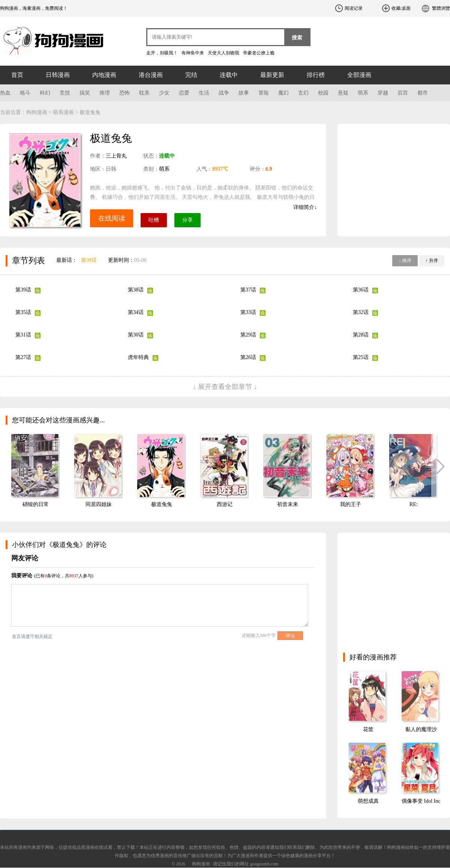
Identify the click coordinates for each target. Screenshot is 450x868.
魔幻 (283, 93)
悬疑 (343, 93)
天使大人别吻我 (223, 53)
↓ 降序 (405, 261)
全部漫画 (359, 75)
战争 (224, 93)
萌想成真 (368, 801)
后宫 (403, 93)
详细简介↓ (305, 207)
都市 (423, 93)
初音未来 (288, 504)
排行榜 (316, 75)
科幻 (45, 93)
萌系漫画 (63, 112)
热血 (5, 93)
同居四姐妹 (99, 504)
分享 (187, 220)
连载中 (229, 75)
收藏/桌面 (401, 8)
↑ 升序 (432, 261)
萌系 (363, 93)
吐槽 (154, 220)
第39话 (89, 260)
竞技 (65, 93)
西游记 (225, 504)
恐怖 (124, 93)
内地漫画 (104, 75)
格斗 (25, 93)
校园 (323, 93)
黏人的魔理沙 (421, 729)
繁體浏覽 (441, 8)
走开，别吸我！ (162, 53)
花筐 (368, 729)
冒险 (264, 93)
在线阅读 (112, 218)
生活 (204, 93)
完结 (191, 75)
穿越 (383, 93)
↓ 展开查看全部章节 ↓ (225, 387)
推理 (105, 93)
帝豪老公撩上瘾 (259, 53)
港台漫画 (151, 75)
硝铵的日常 (36, 504)
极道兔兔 (162, 504)
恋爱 (184, 93)
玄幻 (303, 93)
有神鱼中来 (193, 53)
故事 (244, 93)
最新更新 (272, 75)
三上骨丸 (116, 156)
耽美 (144, 93)
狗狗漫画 (45, 38)
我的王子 (351, 504)
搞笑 (85, 93)
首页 (17, 75)
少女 (164, 93)
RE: (414, 504)
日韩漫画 (58, 75)
